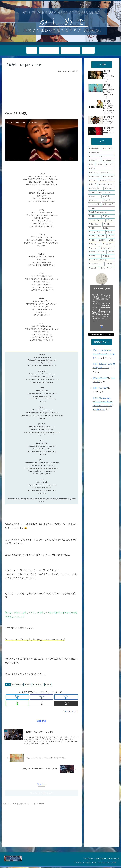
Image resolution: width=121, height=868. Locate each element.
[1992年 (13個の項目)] (93, 180)
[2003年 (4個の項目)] (110, 264)
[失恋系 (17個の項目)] (100, 164)
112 (8, 685)
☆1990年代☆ (18, 685)
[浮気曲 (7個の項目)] (109, 216)
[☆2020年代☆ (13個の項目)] (109, 176)
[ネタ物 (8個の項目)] (109, 200)
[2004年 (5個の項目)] (103, 240)
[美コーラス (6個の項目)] (95, 224)
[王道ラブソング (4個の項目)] (96, 264)
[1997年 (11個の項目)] (111, 184)
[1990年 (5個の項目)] (93, 240)
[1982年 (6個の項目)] (109, 224)
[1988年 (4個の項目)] (92, 252)
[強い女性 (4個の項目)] (94, 268)
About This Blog (90, 860)
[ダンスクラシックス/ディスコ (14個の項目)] (102, 172)
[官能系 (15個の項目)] (102, 168)
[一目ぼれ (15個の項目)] (110, 164)
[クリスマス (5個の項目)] (109, 244)
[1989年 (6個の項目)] (95, 228)
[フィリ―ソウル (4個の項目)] (107, 248)
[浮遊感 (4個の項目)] (109, 256)
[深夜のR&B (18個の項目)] (108, 160)
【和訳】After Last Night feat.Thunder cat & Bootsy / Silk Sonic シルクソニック (103, 402)
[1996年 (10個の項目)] (110, 188)
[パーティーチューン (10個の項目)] (106, 192)
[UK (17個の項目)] (91, 164)
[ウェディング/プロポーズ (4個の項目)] (102, 260)
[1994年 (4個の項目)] (111, 252)
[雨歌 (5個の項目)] (111, 240)
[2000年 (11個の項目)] (102, 184)
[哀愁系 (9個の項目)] (109, 196)
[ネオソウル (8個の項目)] (95, 200)
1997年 (28, 685)
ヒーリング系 (38, 685)
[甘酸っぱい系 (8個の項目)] (109, 204)
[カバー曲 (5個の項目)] (94, 248)
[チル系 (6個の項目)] (110, 232)
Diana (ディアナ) (102, 289)
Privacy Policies (104, 860)
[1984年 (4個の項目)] (95, 256)
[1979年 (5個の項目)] (102, 236)
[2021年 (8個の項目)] (102, 208)
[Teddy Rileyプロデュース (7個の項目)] (102, 212)
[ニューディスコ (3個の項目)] (107, 268)
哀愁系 (48, 685)
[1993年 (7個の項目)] (95, 216)
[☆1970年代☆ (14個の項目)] (95, 176)
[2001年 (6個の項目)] (109, 228)
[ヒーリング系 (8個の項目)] (95, 204)
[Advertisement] (42, 91)
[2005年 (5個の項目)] (92, 236)
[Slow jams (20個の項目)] (95, 160)
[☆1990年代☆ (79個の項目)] (95, 148)
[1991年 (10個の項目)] (93, 192)
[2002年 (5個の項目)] (111, 236)
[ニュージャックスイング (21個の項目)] (102, 156)
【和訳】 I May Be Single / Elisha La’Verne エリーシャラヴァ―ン (103, 354)
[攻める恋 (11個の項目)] (93, 184)
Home (79, 860)
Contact (115, 860)
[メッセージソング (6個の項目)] (96, 232)
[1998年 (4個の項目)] (102, 252)
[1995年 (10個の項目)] (95, 196)
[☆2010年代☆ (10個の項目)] (96, 188)
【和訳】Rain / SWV (100, 378)
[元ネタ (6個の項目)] (110, 220)
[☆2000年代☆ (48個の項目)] (109, 148)
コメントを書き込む (42, 794)
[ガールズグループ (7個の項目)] (96, 220)
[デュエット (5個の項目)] (95, 244)
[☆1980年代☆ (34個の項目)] (102, 153)
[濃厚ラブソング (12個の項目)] (107, 180)
